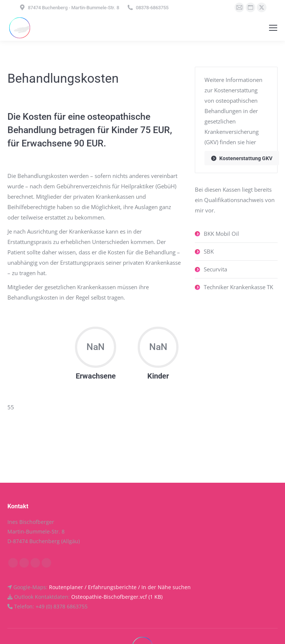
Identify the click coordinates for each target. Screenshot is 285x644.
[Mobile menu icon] (273, 28)
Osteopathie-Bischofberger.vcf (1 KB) (117, 597)
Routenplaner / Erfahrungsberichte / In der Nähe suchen (120, 587)
